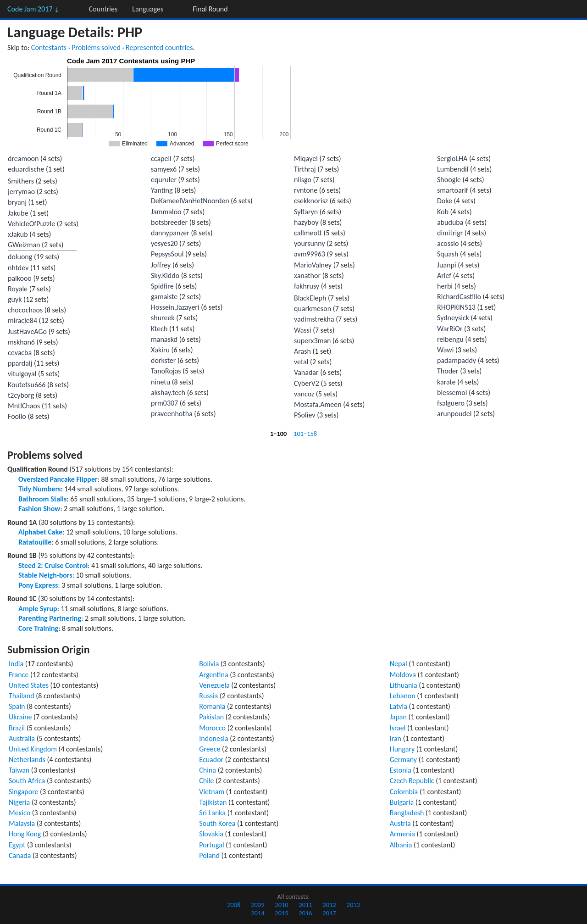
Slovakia (211, 834)
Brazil (17, 728)
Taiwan (19, 770)
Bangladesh (407, 813)
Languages (148, 9)
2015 (281, 913)
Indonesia (213, 738)
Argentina (213, 675)
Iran (396, 738)
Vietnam (212, 792)
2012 (329, 905)
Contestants (49, 47)
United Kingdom (33, 749)
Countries (103, 9)
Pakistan (211, 717)
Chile (206, 781)
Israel (398, 728)
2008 (234, 905)
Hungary (402, 749)
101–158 (305, 434)
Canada (20, 855)
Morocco (212, 728)
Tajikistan (213, 802)
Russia (208, 696)
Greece (210, 749)
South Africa (27, 781)
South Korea (217, 823)
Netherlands (27, 760)
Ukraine (20, 717)
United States (29, 685)
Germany (403, 760)
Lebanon (403, 696)
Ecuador (211, 760)
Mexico (19, 813)
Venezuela (214, 685)
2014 (258, 913)
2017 (329, 913)
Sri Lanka (212, 813)
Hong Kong (25, 834)
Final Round (210, 9)
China (208, 770)
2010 (281, 905)
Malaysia (22, 823)
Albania (401, 845)
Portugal (211, 845)
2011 (305, 905)
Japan (398, 717)
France (19, 675)
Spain (17, 706)
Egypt (17, 845)
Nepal (399, 664)
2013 (353, 905)
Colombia (404, 792)
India (16, 664)
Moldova (403, 675)
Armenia (402, 834)
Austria (400, 823)
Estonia (401, 770)
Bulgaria (402, 802)
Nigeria (19, 802)
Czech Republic (412, 781)
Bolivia (209, 664)
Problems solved (96, 47)
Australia (22, 738)
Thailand (22, 696)
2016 (305, 913)
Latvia (399, 706)
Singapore (24, 792)
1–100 (278, 434)
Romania (212, 706)
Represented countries (159, 47)
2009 (258, 905)
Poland (209, 855)
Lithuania (404, 685)
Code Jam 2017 (33, 9)
